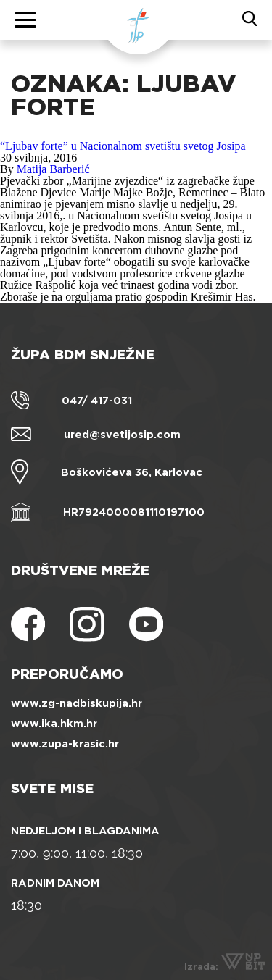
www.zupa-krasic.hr (65, 744)
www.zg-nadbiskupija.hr (77, 703)
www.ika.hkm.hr (54, 724)
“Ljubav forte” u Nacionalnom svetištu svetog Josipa (123, 146)
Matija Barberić (53, 169)
